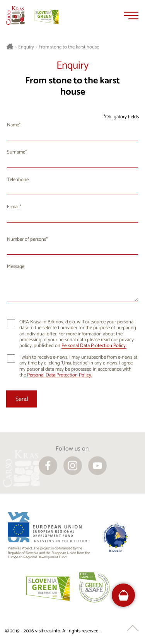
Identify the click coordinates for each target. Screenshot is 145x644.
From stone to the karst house (69, 47)
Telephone (18, 180)
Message (16, 267)
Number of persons (26, 239)
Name (13, 125)
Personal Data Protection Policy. (94, 346)
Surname (16, 152)
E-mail (13, 207)
